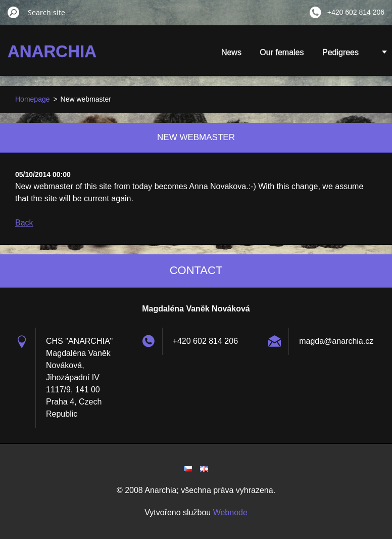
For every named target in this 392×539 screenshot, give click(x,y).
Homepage (33, 99)
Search (14, 12)
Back (24, 223)
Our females (282, 52)
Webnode (230, 512)
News (231, 52)
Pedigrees (340, 52)
